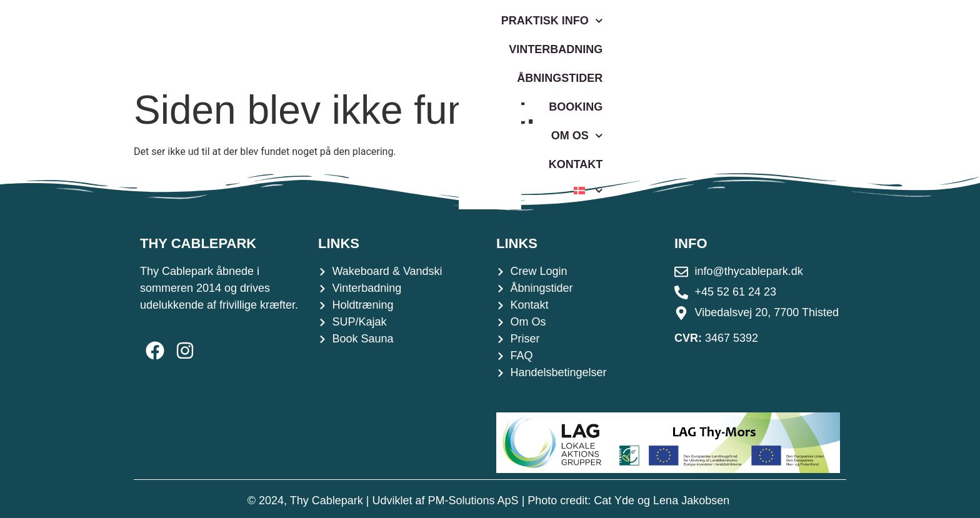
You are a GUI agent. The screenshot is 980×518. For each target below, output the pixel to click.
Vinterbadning (436, 41)
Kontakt (801, 41)
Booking (645, 41)
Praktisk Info (313, 41)
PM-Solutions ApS (473, 501)
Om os (723, 41)
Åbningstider (550, 41)
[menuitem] (867, 41)
